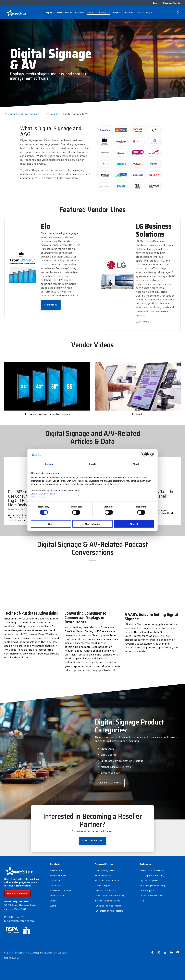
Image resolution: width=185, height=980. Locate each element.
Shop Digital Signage (110, 783)
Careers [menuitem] (157, 3)
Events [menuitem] (53, 906)
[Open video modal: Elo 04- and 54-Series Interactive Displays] (47, 386)
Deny (51, 524)
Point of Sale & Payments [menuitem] (152, 896)
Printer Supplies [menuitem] (147, 891)
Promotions (79, 13)
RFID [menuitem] (142, 901)
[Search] (178, 13)
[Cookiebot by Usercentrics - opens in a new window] (142, 454)
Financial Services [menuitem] (103, 876)
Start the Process (92, 841)
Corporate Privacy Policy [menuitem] (15, 953)
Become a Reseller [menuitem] (172, 3)
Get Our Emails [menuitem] (61, 953)
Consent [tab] (49, 464)
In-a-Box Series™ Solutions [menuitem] (107, 901)
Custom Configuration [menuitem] (105, 871)
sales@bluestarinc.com (21, 921)
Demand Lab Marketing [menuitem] (105, 891)
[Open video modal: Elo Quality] (138, 386)
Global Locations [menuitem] (57, 896)
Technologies (52, 114)
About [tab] (136, 464)
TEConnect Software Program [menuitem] (109, 911)
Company (50, 13)
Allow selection (92, 524)
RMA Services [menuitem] (56, 886)
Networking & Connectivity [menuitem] (152, 886)
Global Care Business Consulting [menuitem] (109, 896)
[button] (153, 953)
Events (139, 13)
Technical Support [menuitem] (103, 886)
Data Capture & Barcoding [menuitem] (152, 876)
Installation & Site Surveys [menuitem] (107, 881)
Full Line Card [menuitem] (56, 871)
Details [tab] (92, 464)
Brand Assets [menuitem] (46, 953)
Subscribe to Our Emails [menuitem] (60, 891)
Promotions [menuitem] (55, 881)
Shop (149, 13)
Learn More (51, 305)
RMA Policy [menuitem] (33, 953)
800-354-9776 (17, 917)
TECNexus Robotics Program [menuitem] (108, 906)
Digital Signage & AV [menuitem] (149, 881)
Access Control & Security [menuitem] (152, 871)
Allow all (134, 524)
